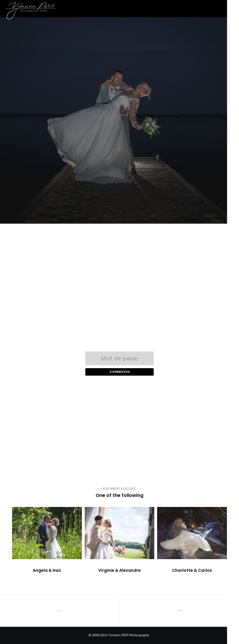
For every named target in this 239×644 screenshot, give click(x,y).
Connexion (119, 372)
